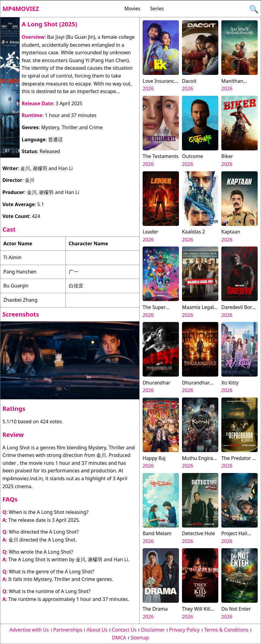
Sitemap (140, 638)
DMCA (119, 638)
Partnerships (68, 630)
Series (157, 8)
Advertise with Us (29, 630)
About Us (97, 630)
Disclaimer (153, 630)
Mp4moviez (21, 9)
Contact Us (124, 630)
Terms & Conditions (226, 630)
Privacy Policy (185, 630)
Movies (132, 8)
